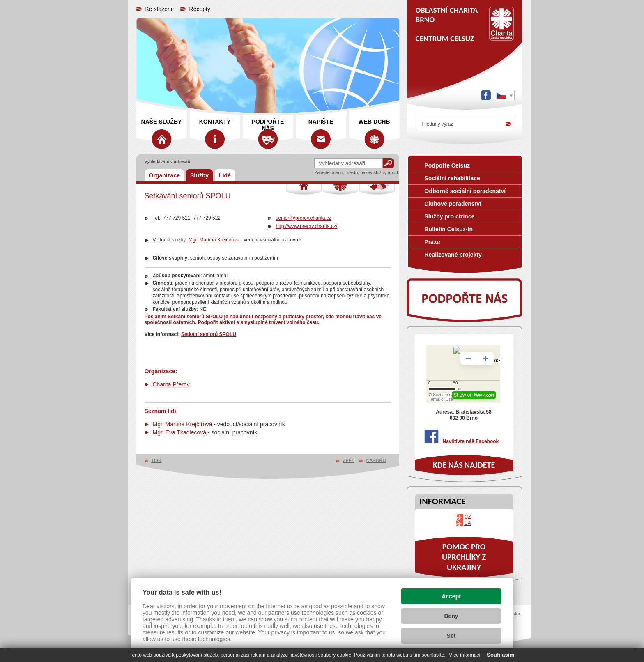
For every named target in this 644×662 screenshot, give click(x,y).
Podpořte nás (268, 125)
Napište (321, 122)
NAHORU (376, 460)
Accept (451, 596)
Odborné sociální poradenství (465, 191)
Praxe (432, 242)
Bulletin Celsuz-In (449, 229)
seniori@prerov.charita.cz (304, 218)
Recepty (200, 9)
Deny (451, 616)
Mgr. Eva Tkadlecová (179, 432)
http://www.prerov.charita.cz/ (307, 226)
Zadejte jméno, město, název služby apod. (357, 172)
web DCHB (374, 122)
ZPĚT (349, 460)
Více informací (465, 655)
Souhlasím (500, 655)
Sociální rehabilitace (452, 178)
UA (468, 523)
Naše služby (162, 122)
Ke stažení (159, 9)
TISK (156, 460)
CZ (468, 517)
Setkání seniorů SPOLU (209, 334)
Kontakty (215, 122)
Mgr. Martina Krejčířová (214, 240)
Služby (199, 175)
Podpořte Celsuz (447, 165)
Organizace (164, 175)
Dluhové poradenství (453, 204)
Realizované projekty (453, 255)
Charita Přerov (171, 384)
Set (451, 636)
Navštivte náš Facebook (471, 441)
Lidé (225, 175)
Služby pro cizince (450, 216)
